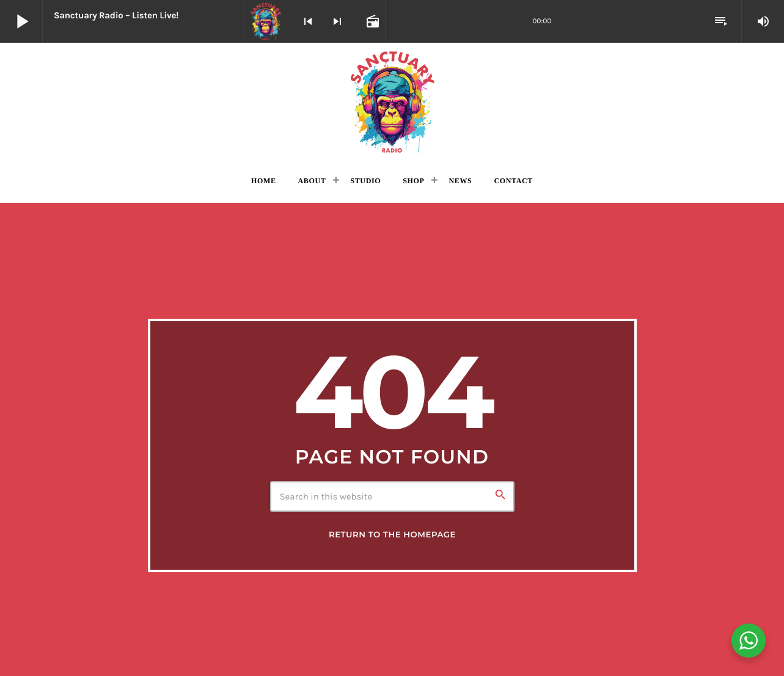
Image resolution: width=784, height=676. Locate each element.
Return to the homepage (392, 535)
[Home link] (392, 101)
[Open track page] (372, 21)
